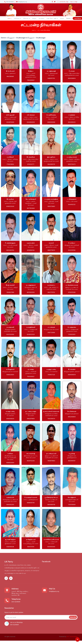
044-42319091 (9, 2)
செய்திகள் (41, 18)
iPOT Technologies (72, 637)
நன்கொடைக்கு (64, 2)
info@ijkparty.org (22, 2)
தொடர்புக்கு (74, 2)
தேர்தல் (62, 18)
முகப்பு (10, 18)
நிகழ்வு (34, 18)
